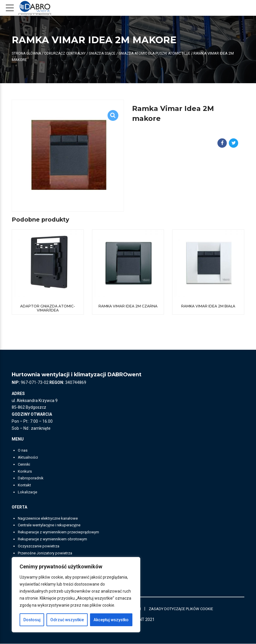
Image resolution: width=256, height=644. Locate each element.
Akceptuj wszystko (111, 620)
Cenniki (25, 464)
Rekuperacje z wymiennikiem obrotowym (56, 539)
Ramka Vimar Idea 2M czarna (128, 306)
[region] (76, 595)
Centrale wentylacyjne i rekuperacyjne (53, 525)
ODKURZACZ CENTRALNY (68, 53)
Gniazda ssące (107, 53)
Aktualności (29, 457)
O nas (23, 450)
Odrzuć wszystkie (67, 620)
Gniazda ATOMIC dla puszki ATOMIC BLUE (162, 53)
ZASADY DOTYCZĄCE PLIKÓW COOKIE (186, 609)
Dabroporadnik (31, 478)
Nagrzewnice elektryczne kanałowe (51, 518)
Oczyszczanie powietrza (41, 546)
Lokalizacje (28, 492)
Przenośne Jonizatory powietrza (48, 553)
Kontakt (25, 485)
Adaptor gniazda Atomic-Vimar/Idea (48, 308)
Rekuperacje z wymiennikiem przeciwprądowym (63, 532)
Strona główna (27, 53)
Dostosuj (32, 620)
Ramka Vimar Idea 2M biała (208, 306)
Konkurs (25, 471)
